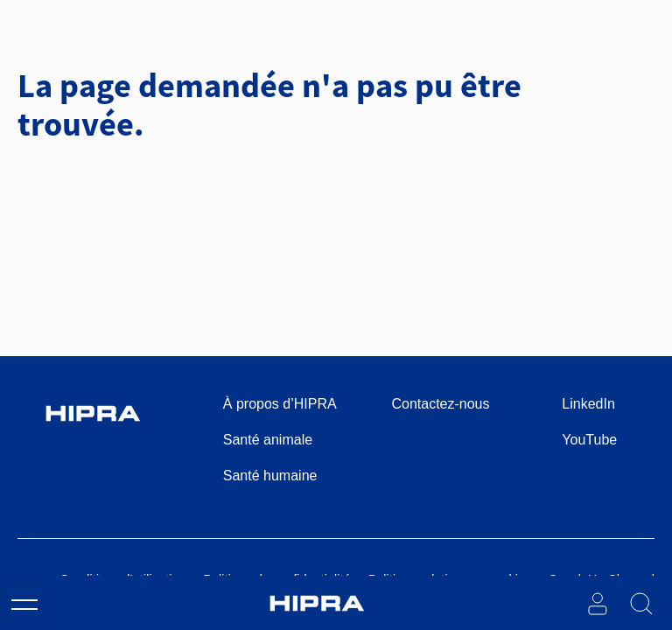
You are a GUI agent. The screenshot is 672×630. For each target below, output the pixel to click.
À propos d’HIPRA (280, 404)
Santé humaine (270, 476)
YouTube (589, 440)
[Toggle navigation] (24, 604)
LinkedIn (588, 404)
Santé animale (268, 440)
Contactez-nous (440, 404)
